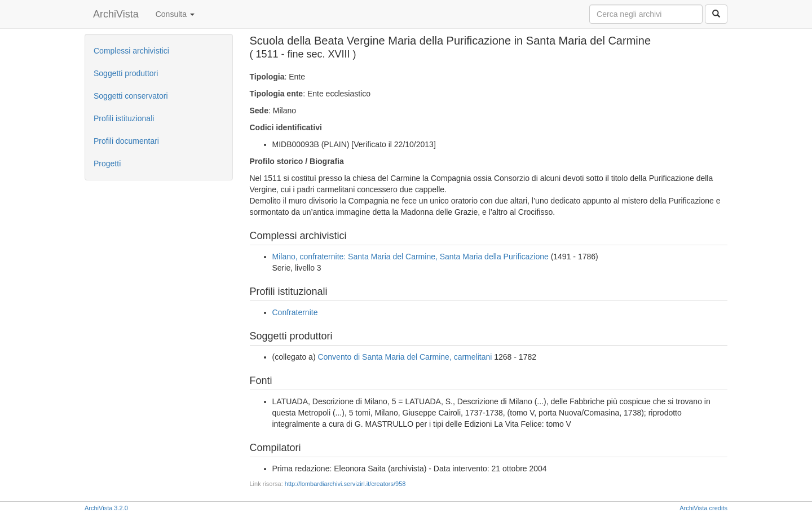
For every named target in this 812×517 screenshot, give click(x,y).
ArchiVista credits (703, 508)
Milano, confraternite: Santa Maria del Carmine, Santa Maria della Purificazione (411, 257)
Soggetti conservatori (131, 96)
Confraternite (295, 312)
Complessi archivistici (131, 51)
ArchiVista (116, 14)
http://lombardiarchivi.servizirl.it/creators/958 (345, 484)
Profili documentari (126, 141)
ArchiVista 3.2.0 (106, 508)
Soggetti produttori (126, 73)
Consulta (175, 14)
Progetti (107, 164)
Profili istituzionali (124, 118)
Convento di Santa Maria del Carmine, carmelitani (405, 357)
